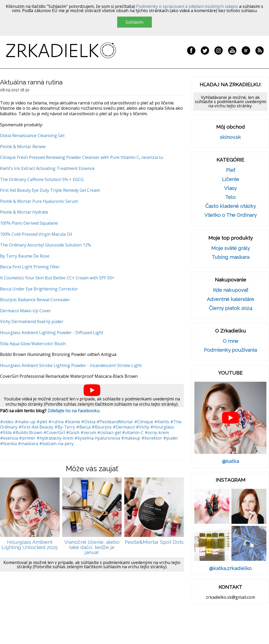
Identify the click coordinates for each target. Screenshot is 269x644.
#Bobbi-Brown (27, 432)
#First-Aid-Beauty (36, 427)
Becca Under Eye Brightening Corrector (39, 289)
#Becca (83, 427)
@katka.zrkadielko (230, 568)
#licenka (8, 444)
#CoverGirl (54, 432)
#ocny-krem (157, 432)
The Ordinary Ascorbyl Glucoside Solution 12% (45, 245)
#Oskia (88, 422)
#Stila (6, 432)
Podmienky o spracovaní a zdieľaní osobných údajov (187, 6)
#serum (88, 432)
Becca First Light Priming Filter (30, 267)
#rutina (56, 422)
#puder (171, 438)
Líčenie (231, 179)
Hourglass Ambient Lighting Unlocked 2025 (30, 545)
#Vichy (143, 427)
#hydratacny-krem (55, 438)
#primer (27, 438)
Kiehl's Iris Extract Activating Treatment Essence (47, 168)
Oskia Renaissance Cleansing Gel (32, 135)
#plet (42, 422)
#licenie (72, 422)
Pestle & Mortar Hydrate (24, 212)
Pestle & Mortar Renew (23, 147)
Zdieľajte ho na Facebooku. (74, 411)
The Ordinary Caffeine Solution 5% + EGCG (42, 179)
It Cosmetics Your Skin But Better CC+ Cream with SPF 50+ (57, 278)
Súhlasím (134, 22)
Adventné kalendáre (230, 299)
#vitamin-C (133, 432)
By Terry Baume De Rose (25, 256)
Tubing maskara (231, 257)
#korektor (152, 438)
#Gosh (73, 432)
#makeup (131, 438)
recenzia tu (152, 157)
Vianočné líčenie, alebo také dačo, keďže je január (92, 547)
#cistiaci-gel (109, 432)
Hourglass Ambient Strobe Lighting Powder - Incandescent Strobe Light (71, 365)
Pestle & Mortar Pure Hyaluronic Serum (39, 201)
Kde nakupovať (231, 290)
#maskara (28, 444)
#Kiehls (162, 422)
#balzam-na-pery (56, 444)
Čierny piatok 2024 (231, 308)
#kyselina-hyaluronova (97, 438)
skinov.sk (230, 137)
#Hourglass (162, 427)
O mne (231, 341)
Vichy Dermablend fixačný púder (32, 321)
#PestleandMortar (115, 422)
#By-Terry (65, 427)
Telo (230, 197)
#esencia (9, 438)
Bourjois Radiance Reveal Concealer (35, 300)
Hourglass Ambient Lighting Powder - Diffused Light (52, 333)
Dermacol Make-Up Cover (25, 311)
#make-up (25, 422)
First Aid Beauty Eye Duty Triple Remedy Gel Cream (50, 190)
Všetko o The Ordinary (231, 215)
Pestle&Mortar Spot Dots (154, 542)
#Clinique (144, 422)
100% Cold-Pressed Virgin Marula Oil (36, 234)
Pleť (231, 170)
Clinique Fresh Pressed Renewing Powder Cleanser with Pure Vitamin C (70, 157)
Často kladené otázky (231, 206)
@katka (231, 461)
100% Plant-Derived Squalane (29, 223)
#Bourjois (102, 427)
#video (7, 422)
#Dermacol (124, 427)
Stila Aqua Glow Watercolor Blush (33, 344)
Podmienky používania (230, 350)
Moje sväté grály (231, 248)
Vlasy (230, 188)
